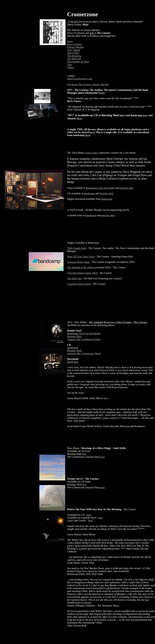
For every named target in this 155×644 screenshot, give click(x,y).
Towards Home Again (78, 262)
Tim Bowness (74, 56)
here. (80, 118)
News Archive (74, 44)
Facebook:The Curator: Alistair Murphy (88, 84)
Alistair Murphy (75, 47)
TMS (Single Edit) (77, 248)
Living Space (92, 153)
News (70, 41)
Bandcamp (89, 193)
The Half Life (74, 59)
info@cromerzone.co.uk (80, 79)
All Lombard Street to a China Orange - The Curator (118, 322)
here (101, 93)
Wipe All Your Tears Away (81, 257)
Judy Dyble (73, 53)
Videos (71, 67)
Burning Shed (74, 336)
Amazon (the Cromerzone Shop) (84, 339)
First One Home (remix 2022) (82, 273)
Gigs (70, 64)
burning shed (127, 188)
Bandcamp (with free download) (84, 334)
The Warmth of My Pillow (81, 268)
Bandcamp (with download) (100, 188)
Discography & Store (78, 62)
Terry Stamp (73, 50)
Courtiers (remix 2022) (79, 284)
